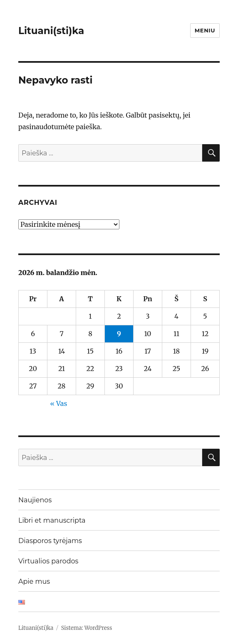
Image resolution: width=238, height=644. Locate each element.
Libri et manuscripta (52, 520)
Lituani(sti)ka (51, 31)
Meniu (205, 30)
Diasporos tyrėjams (50, 541)
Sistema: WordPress (87, 628)
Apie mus (34, 581)
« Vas (58, 403)
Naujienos (35, 500)
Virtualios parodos (48, 561)
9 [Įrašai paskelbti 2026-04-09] (119, 334)
